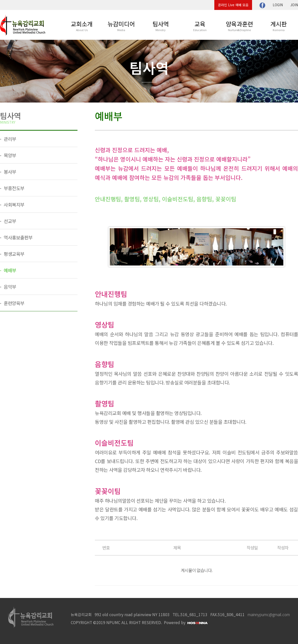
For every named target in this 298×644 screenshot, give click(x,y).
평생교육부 (14, 254)
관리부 (9, 139)
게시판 (279, 26)
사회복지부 (14, 204)
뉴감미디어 (121, 26)
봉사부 (9, 172)
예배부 (9, 270)
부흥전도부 (14, 188)
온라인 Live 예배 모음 (233, 5)
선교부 (9, 221)
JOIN (294, 5)
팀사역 (161, 26)
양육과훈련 (239, 26)
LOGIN (278, 5)
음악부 (9, 287)
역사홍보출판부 (18, 237)
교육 (200, 26)
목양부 (9, 155)
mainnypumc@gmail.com (269, 614)
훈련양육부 (14, 303)
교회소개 (82, 26)
